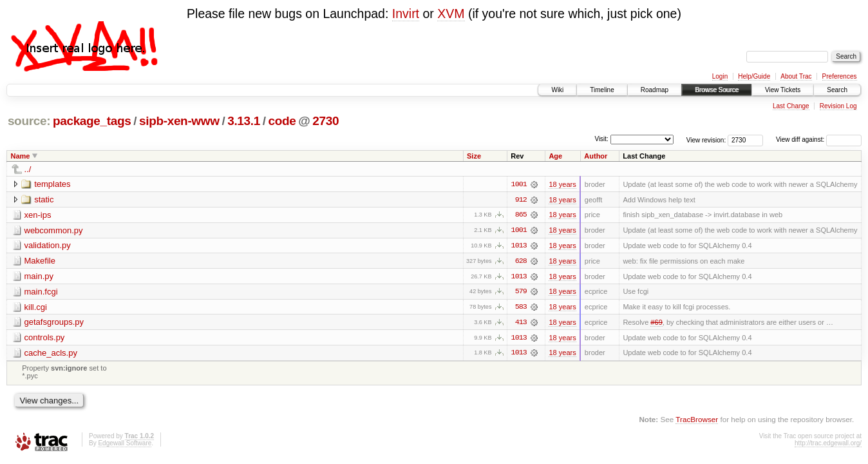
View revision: (706, 140)
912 (521, 200)
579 (521, 293)
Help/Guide (754, 76)
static (44, 199)
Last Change (791, 106)
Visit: (601, 139)
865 (521, 215)
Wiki (557, 90)
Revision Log (838, 106)
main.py (39, 277)
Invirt (406, 14)
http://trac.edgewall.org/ (828, 445)
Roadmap (655, 90)
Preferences (840, 76)
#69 (656, 324)
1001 (519, 184)
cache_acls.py (51, 354)
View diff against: (819, 140)
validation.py (48, 246)
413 (521, 324)
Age (555, 156)
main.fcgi (41, 292)
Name (21, 156)
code (282, 121)
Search (837, 90)
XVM (451, 14)
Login (720, 76)
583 (521, 308)
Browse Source (717, 90)
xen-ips (38, 215)
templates (52, 184)
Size (474, 156)
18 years (562, 184)
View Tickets (783, 90)
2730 (325, 121)
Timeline (602, 90)
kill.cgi (36, 308)
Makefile (40, 261)
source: (29, 121)
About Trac (796, 76)
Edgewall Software (125, 445)
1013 (519, 246)
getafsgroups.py (54, 323)
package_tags (92, 121)
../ (28, 169)
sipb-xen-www (179, 121)
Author (596, 156)
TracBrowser (697, 420)
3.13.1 (244, 121)
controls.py (45, 339)
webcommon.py (54, 230)
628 (521, 262)
